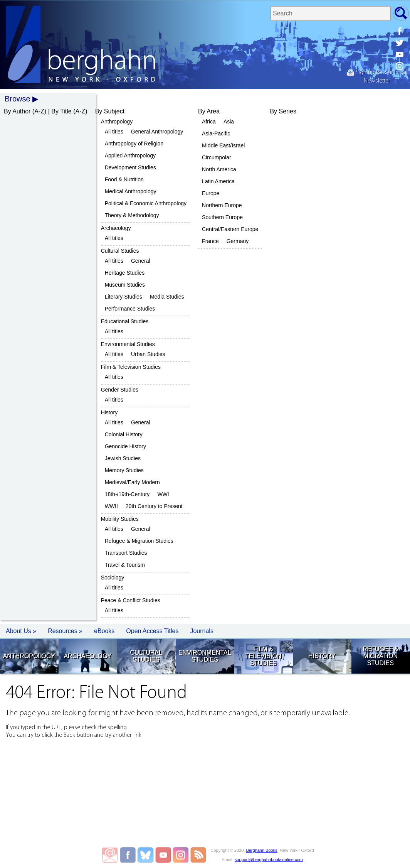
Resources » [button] (65, 631)
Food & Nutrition (124, 179)
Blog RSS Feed (198, 855)
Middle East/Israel (223, 145)
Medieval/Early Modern (132, 482)
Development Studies (130, 167)
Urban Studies (148, 354)
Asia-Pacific (216, 133)
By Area (209, 111)
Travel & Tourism (125, 565)
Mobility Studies (120, 519)
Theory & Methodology (132, 215)
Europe (211, 193)
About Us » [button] (21, 631)
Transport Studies (126, 553)
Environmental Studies (128, 344)
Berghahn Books (261, 850)
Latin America (218, 181)
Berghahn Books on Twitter (146, 855)
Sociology (113, 578)
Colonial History (124, 434)
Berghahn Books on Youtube (164, 855)
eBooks (104, 631)
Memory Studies (124, 470)
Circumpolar (216, 157)
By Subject (110, 111)
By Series (283, 111)
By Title (61, 111)
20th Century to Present (154, 506)
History (109, 412)
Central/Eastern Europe (230, 229)
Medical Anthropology (131, 191)
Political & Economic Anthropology (146, 203)
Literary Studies (124, 297)
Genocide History (125, 446)
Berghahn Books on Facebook (129, 855)
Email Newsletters (110, 855)
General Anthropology (157, 132)
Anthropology (117, 122)
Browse (18, 99)
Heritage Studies (125, 273)
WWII (111, 506)
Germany (238, 241)
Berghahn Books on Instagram (181, 855)
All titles (114, 132)
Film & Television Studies (131, 367)
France (210, 241)
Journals (202, 631)
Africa (209, 122)
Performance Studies (130, 309)
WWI (163, 494)
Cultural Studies (120, 251)
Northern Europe (222, 205)
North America (219, 169)
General (141, 261)
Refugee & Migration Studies (139, 541)
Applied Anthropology (130, 155)
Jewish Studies (123, 458)
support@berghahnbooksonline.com (269, 860)
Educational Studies (125, 321)
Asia (229, 122)
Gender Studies (120, 390)
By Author (17, 111)
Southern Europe (222, 217)
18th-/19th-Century (127, 494)
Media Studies (167, 297)
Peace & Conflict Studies (131, 600)
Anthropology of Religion (134, 144)
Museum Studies (125, 285)
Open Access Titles (152, 631)
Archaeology (116, 228)
